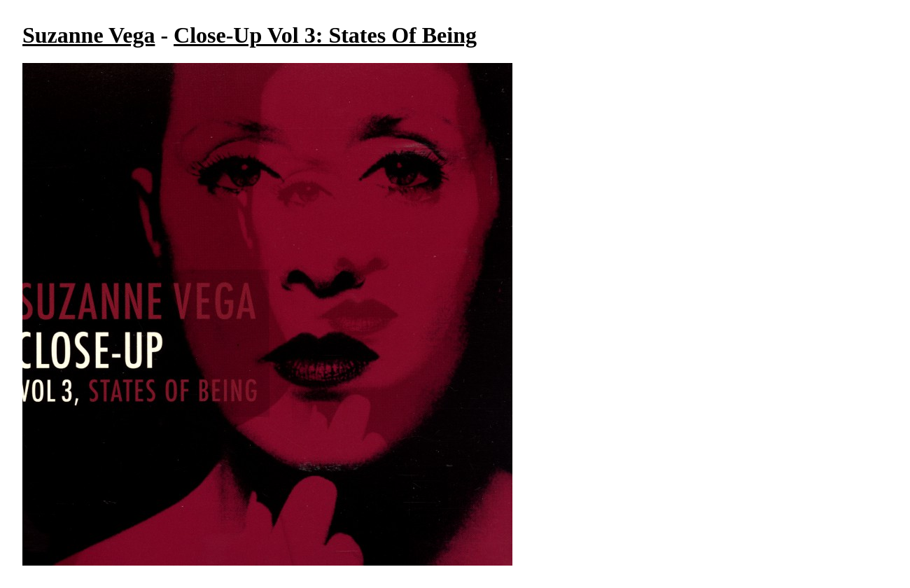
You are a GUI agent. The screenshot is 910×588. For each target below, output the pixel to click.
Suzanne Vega (89, 35)
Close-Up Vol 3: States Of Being (325, 35)
